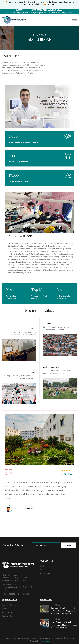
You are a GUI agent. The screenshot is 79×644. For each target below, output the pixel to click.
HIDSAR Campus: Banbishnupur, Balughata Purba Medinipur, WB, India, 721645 (14, 578)
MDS (42, 570)
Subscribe (69, 545)
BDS (42, 566)
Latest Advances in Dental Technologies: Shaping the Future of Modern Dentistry (64, 625)
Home (36, 35)
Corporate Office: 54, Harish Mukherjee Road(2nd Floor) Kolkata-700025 (17, 587)
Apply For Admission (10, 605)
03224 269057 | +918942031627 (15, 594)
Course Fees (45, 573)
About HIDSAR (8, 612)
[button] (67, 526)
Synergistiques (45, 641)
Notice (4, 609)
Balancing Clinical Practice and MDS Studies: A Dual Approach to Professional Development (64, 611)
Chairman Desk (8, 616)
